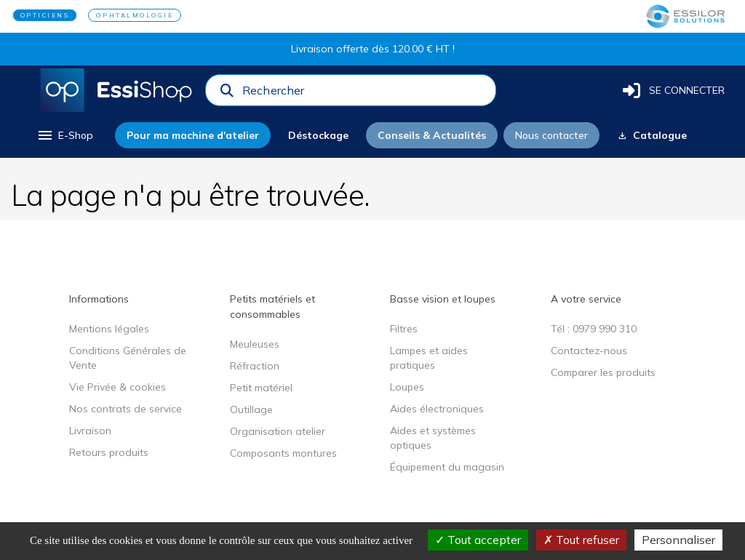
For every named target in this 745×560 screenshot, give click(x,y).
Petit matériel (261, 388)
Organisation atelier (278, 431)
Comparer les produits (603, 372)
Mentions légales (109, 329)
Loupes (407, 387)
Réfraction (255, 366)
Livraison (90, 431)
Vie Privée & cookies (117, 387)
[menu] (64, 135)
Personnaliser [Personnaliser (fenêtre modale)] (678, 540)
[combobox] (364, 94)
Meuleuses (255, 344)
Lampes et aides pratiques (429, 358)
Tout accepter (478, 540)
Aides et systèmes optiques (433, 438)
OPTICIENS (45, 15)
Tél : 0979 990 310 (594, 329)
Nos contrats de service (126, 409)
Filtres (404, 329)
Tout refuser (581, 540)
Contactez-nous (589, 351)
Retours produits (109, 452)
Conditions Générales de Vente (128, 358)
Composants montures (283, 453)
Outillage (251, 409)
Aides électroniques (437, 409)
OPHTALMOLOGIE (135, 15)
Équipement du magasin (447, 467)
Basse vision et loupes (443, 299)
